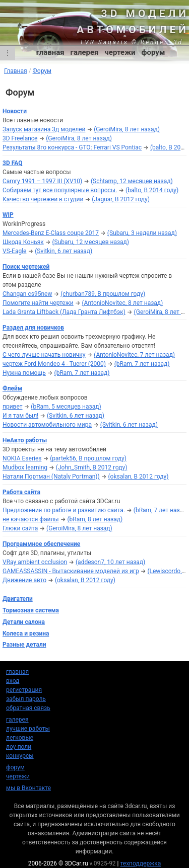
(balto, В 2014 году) (152, 190)
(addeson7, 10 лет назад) (110, 562)
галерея (85, 52)
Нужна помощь (24, 373)
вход (13, 681)
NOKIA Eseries (22, 458)
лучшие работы (28, 729)
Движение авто (24, 580)
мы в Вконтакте (28, 788)
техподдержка (141, 863)
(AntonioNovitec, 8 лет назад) (123, 303)
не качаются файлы (31, 519)
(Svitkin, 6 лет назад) (64, 251)
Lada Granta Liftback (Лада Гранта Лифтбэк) (64, 312)
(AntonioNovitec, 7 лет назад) (134, 355)
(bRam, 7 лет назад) (142, 364)
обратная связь (28, 708)
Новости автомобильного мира (47, 425)
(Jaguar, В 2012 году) (121, 199)
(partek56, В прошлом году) (88, 458)
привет (13, 407)
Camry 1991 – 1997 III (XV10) (42, 181)
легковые (20, 738)
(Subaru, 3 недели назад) (142, 233)
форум (153, 52)
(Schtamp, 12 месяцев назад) (132, 181)
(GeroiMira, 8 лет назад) (127, 129)
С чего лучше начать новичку (44, 355)
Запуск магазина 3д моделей (44, 129)
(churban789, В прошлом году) (103, 294)
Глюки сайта (20, 528)
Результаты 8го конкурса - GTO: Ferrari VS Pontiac (72, 147)
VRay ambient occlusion (35, 562)
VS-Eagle (14, 251)
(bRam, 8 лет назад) (95, 519)
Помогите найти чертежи (38, 303)
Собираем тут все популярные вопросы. (60, 190)
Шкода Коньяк (23, 242)
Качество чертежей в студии (43, 199)
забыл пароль (26, 699)
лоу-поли (19, 747)
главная (50, 52)
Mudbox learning (25, 467)
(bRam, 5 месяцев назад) (66, 407)
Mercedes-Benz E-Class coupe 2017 (51, 233)
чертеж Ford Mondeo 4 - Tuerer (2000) (54, 364)
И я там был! (20, 416)
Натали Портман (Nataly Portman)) (51, 477)
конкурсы (20, 756)
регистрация (24, 690)
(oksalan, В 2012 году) (138, 477)
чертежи (120, 52)
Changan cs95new (27, 294)
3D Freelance (20, 138)
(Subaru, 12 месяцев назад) (91, 242)
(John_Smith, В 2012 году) (92, 467)
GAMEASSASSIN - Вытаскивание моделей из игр (71, 571)
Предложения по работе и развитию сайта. (64, 510)
